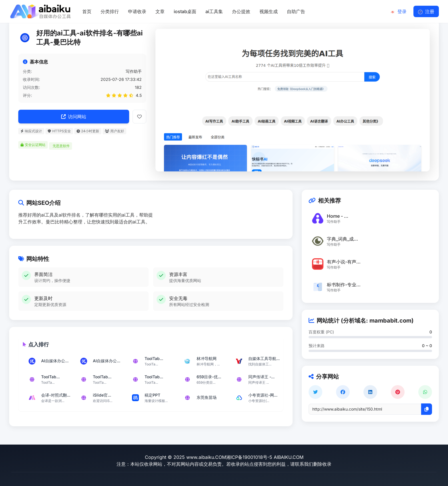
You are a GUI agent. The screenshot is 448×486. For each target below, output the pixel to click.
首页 (87, 11)
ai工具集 (214, 11)
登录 (398, 11)
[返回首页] (40, 11)
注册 (426, 11)
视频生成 (269, 11)
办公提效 (241, 11)
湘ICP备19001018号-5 (249, 457)
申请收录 (137, 11)
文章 (160, 11)
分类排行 (110, 11)
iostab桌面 (185, 11)
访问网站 (74, 117)
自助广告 (296, 11)
